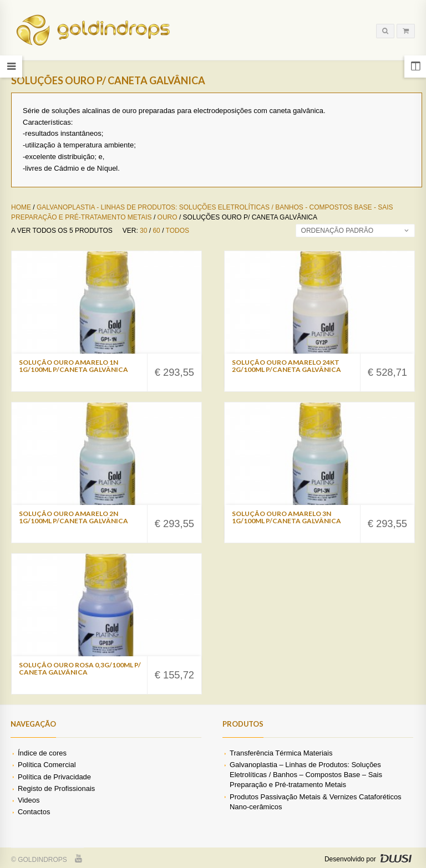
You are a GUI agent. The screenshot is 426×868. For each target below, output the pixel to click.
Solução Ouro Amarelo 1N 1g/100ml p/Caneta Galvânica (73, 366)
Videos (29, 800)
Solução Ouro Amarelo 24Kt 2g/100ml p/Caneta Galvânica (286, 366)
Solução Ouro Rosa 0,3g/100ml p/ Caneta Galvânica (80, 668)
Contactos (34, 812)
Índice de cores (42, 753)
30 (143, 231)
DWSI (395, 859)
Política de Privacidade (54, 777)
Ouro (168, 217)
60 (156, 231)
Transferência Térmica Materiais (281, 753)
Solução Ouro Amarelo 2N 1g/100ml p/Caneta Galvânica (73, 517)
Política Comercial (47, 765)
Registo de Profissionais (56, 788)
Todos (177, 231)
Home (21, 207)
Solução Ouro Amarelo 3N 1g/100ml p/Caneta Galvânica (286, 517)
